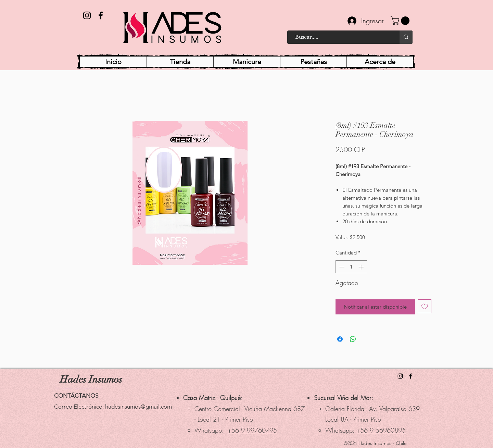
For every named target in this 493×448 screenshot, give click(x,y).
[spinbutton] (351, 267)
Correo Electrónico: (80, 407)
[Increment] (362, 267)
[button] (401, 21)
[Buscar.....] (340, 37)
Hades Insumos (91, 379)
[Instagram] (87, 15)
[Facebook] (101, 15)
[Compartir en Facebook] (340, 339)
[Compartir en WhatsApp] (353, 339)
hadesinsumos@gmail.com (138, 407)
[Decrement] (341, 267)
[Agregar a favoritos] (425, 306)
